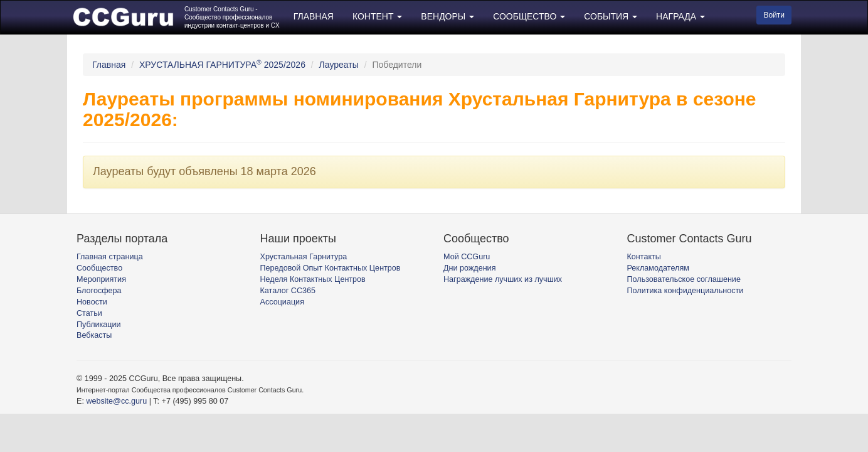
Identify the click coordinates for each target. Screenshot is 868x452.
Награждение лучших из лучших (503, 279)
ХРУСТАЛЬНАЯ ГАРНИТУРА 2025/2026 (222, 65)
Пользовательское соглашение (684, 279)
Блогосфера (99, 291)
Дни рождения (469, 268)
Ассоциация (282, 302)
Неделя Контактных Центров (313, 279)
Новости (92, 302)
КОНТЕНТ (377, 16)
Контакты (644, 257)
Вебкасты (94, 335)
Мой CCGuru (467, 257)
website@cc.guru (116, 401)
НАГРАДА (680, 16)
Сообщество (99, 268)
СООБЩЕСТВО (529, 16)
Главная (109, 65)
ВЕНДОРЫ (447, 16)
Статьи (89, 313)
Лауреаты (339, 65)
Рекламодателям (658, 268)
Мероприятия (101, 279)
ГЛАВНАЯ (314, 16)
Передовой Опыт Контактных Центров (331, 268)
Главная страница (110, 257)
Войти (774, 15)
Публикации (99, 325)
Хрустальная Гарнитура (304, 257)
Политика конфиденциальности (685, 291)
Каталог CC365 (288, 291)
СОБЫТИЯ (611, 16)
